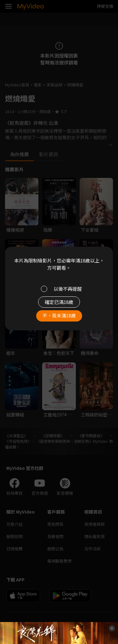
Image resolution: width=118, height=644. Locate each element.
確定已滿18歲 (59, 302)
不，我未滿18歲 (59, 315)
